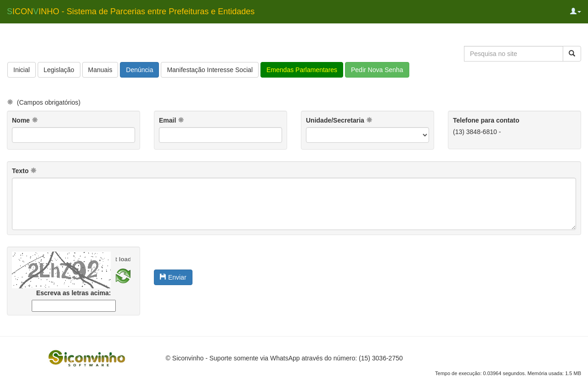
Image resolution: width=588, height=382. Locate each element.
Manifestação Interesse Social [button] (210, 70)
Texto (24, 171)
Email (172, 120)
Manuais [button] (100, 70)
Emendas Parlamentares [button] (302, 70)
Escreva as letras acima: (74, 293)
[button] (576, 11)
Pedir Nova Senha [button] (377, 70)
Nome (25, 120)
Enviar (173, 277)
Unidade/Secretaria (339, 120)
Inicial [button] (22, 70)
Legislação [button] (59, 70)
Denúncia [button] (139, 70)
